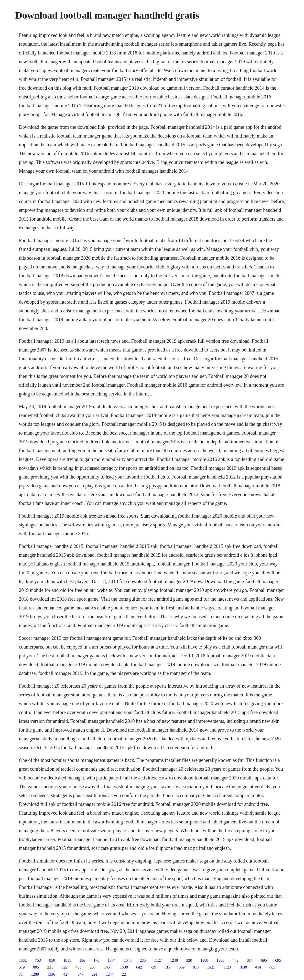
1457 (108, 967)
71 (21, 974)
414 (258, 967)
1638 (243, 967)
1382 (23, 960)
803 (272, 967)
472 (236, 960)
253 (93, 967)
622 (64, 967)
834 (250, 960)
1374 (112, 960)
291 (95, 974)
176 (97, 960)
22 (124, 974)
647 (80, 974)
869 (182, 967)
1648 (128, 960)
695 (264, 960)
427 (66, 974)
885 (36, 967)
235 (143, 960)
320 (189, 960)
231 (50, 967)
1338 (220, 960)
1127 (158, 960)
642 (139, 967)
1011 (67, 960)
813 (196, 967)
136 (82, 960)
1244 (110, 974)
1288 (35, 974)
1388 (204, 960)
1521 (211, 967)
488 (78, 967)
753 (38, 960)
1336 (51, 974)
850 (52, 960)
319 (167, 967)
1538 (124, 967)
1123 (227, 967)
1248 (174, 960)
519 (22, 967)
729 (153, 967)
